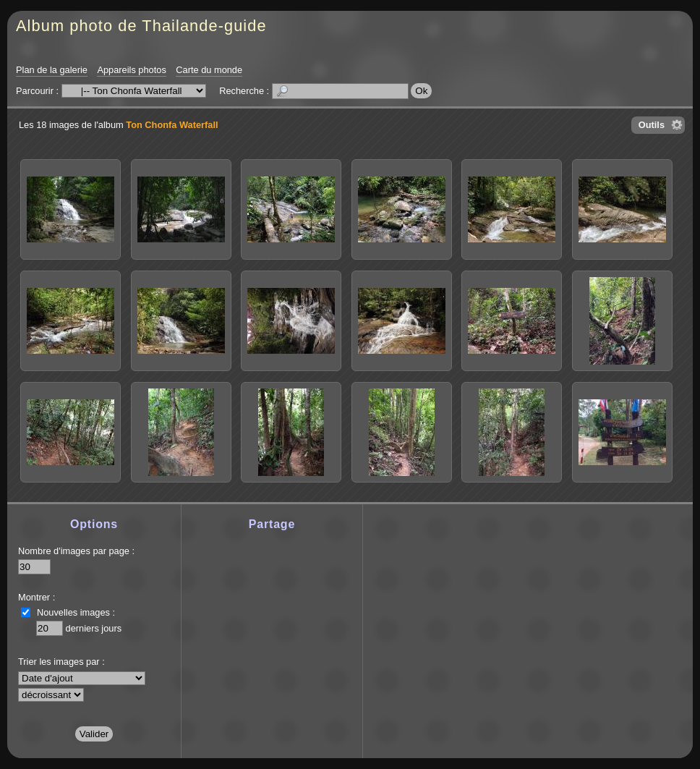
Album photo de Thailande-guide (141, 26)
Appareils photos (131, 70)
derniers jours (94, 628)
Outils (652, 125)
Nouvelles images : (76, 612)
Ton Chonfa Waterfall (172, 125)
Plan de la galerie (52, 70)
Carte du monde (209, 70)
